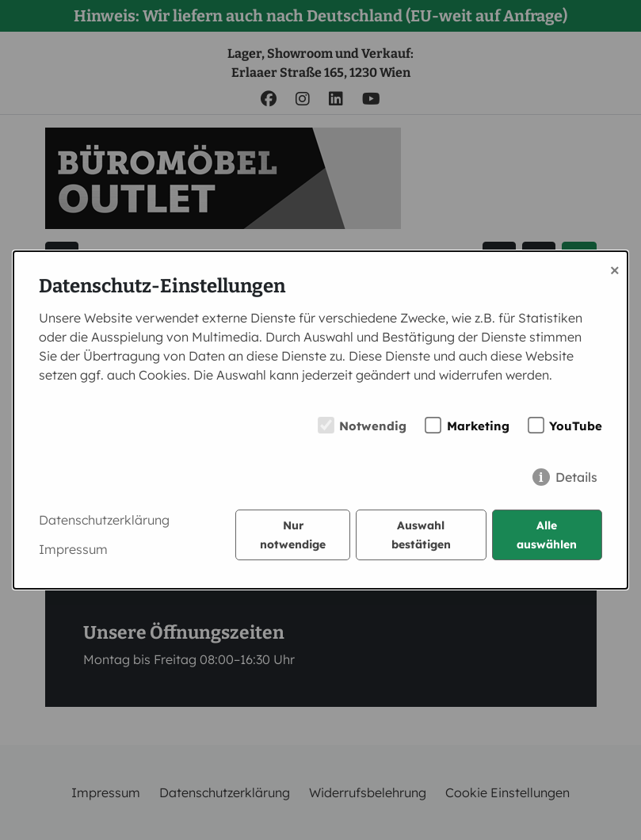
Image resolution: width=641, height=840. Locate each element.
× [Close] (615, 269)
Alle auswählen (547, 535)
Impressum (73, 549)
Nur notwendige (293, 535)
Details (576, 477)
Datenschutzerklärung (104, 520)
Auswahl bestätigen (421, 535)
